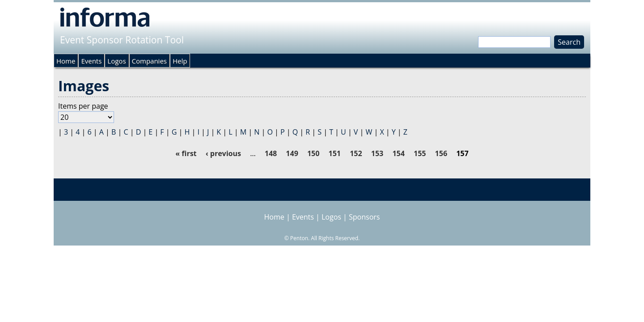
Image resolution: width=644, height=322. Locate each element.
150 (313, 153)
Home (66, 61)
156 (441, 153)
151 (335, 153)
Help (180, 61)
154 (398, 153)
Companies (149, 61)
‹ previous (223, 153)
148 (271, 153)
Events (91, 61)
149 (292, 153)
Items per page (83, 106)
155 (420, 153)
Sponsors (364, 217)
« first (186, 153)
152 (356, 153)
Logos (117, 61)
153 (377, 153)
